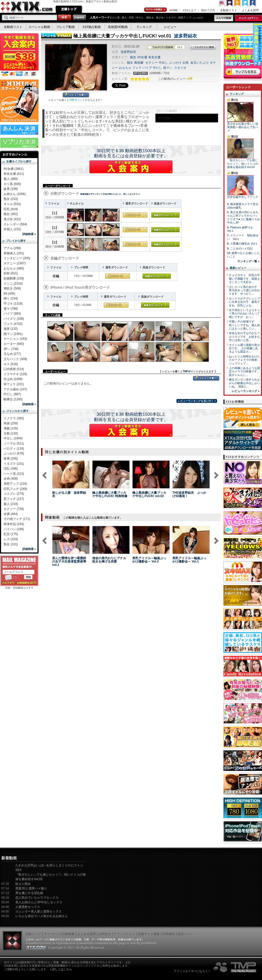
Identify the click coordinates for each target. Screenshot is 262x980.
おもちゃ (125, 68)
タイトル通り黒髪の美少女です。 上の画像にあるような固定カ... (244, 348)
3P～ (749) (11, 349)
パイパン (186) (14, 529)
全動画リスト (229, 10)
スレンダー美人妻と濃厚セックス (39, 911)
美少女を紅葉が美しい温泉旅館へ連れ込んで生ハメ (243, 127)
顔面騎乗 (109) (14, 278)
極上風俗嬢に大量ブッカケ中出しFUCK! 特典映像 (110, 494)
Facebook (253, 3)
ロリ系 (116, 18)
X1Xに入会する (131, 167)
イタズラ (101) (14, 464)
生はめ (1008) (13, 379)
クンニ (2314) (13, 284)
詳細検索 (68, 934)
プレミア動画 (65, 27)
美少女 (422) (12, 219)
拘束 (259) (11, 423)
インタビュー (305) (17, 258)
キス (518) (11, 364)
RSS (238, 3)
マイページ (156, 10)
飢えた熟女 (23, 884)
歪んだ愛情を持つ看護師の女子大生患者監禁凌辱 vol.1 (69, 561)
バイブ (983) (12, 314)
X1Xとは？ (190, 10)
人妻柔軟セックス (28, 907)
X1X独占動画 (92, 27)
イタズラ (171, 18)
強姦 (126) (11, 428)
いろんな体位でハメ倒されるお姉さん (42, 916)
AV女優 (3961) (13, 169)
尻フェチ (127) (14, 499)
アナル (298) (12, 248)
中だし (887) (12, 394)
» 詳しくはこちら (61, 969)
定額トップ (69, 9)
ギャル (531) (12, 204)
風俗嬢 (139, 63)
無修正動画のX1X (27, 7)
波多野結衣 (185, 36)
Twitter (245, 3)
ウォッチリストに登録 (203, 47)
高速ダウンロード (165, 215)
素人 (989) (11, 179)
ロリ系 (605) (12, 184)
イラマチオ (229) (15, 374)
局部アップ (184, 18)
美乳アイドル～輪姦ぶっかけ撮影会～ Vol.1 (189, 560)
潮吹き (150, 18)
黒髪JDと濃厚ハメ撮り (31, 888)
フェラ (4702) (13, 324)
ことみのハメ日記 (241, 248)
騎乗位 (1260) (13, 399)
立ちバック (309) (15, 359)
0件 (190, 79)
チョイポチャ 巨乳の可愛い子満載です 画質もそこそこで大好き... (244, 279)
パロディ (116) (14, 449)
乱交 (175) (11, 534)
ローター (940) (14, 344)
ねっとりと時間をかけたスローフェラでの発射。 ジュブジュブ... (244, 360)
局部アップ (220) (15, 484)
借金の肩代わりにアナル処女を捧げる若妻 (109, 560)
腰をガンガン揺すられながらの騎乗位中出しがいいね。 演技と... (244, 383)
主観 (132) (11, 433)
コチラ (30, 588)
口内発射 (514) (14, 369)
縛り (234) (11, 298)
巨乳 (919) (11, 209)
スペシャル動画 (39, 27)
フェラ (137, 68)
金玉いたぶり (200, 63)
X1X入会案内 (19, 55)
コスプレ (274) (14, 494)
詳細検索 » (29, 234)
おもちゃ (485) (14, 268)
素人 (124, 18)
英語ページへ (222, 3)
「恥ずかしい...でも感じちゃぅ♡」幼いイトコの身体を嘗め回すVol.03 (243, 164)
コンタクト (230, 3)
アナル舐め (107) (15, 389)
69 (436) (9, 294)
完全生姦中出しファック (243, 197)
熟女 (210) (11, 199)
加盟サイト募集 (149, 934)
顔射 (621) (11, 273)
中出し (163, 63)
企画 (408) (11, 479)
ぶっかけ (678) (14, 453)
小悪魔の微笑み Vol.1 (244, 244)
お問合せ (105, 934)
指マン (168, 68)
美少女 (160, 18)
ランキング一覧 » (248, 261)
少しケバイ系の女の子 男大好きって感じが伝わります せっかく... (244, 290)
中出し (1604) (13, 438)
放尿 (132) (11, 329)
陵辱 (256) (11, 459)
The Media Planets (235, 967)
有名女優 (154, 57)
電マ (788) (11, 309)
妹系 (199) (11, 189)
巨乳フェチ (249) (15, 489)
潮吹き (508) (12, 288)
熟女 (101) (11, 544)
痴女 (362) (11, 214)
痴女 (133, 57)
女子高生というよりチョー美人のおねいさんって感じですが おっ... (244, 313)
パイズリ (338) (14, 319)
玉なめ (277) (12, 354)
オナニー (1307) (15, 263)
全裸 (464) (11, 514)
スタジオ (180, 68)
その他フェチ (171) (17, 519)
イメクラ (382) (14, 418)
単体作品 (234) (14, 524)
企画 (185, 63)
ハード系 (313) (14, 474)
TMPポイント (77, 100)
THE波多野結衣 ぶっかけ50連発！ (189, 494)
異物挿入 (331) (14, 253)
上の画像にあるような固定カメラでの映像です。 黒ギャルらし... (244, 371)
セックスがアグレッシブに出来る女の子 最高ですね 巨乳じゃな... (244, 302)
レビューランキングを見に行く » (197, 401)
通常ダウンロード (135, 215)
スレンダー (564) (15, 224)
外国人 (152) (12, 229)
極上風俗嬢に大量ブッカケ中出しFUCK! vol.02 (149, 494)
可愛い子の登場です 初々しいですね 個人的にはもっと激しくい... (244, 325)
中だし (140, 18)
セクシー (152, 63)
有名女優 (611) (14, 174)
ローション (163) (15, 339)
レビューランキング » (246, 391)
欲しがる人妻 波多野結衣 (69, 494)
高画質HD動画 (118, 27)
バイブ (147, 68)
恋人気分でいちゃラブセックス (37, 898)
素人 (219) (11, 504)
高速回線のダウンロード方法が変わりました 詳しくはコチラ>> (110, 194)
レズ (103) (11, 539)
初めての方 (208, 10)
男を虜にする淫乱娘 (29, 893)
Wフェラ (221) (14, 384)
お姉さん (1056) (15, 194)
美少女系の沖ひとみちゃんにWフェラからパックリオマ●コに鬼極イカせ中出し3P (244, 217)
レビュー (170, 27)
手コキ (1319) (13, 304)
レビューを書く (76, 95)
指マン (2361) (13, 334)
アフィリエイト (125, 934)
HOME (174, 10)
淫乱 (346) (11, 469)
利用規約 (169, 934)
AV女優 (142, 57)
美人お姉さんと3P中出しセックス (39, 902)
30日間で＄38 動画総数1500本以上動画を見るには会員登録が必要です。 (131, 153)
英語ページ (185, 934)
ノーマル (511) (14, 443)
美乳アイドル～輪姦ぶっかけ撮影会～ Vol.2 (149, 560)
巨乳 (132, 18)
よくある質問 (250, 10)
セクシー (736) (14, 509)
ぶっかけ (198, 18)
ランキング (144, 27)
